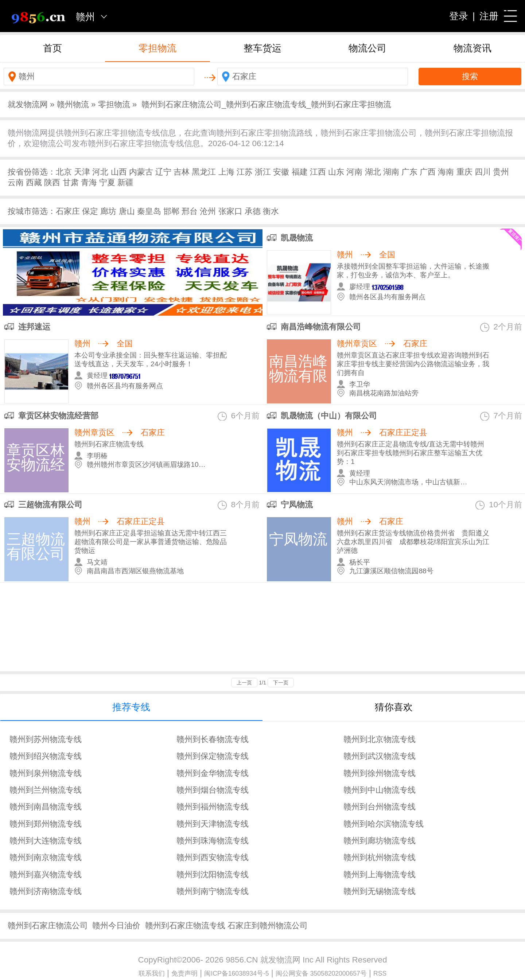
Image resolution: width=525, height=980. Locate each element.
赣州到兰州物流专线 (46, 790)
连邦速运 (34, 327)
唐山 (127, 211)
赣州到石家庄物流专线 (185, 926)
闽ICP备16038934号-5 (236, 973)
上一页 (244, 683)
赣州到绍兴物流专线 (46, 756)
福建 (300, 172)
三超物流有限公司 (50, 505)
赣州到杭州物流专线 (380, 857)
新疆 (125, 182)
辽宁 (163, 172)
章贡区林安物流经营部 (58, 416)
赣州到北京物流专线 (380, 739)
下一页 (281, 683)
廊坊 (108, 211)
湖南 (391, 172)
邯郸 (171, 211)
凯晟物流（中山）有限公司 (329, 416)
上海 (226, 172)
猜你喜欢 (394, 707)
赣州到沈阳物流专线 (213, 874)
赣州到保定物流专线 (213, 756)
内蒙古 (141, 172)
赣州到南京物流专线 (46, 857)
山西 (119, 172)
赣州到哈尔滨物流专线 (384, 824)
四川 (483, 172)
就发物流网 (28, 104)
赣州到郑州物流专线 (46, 824)
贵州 (501, 172)
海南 (446, 172)
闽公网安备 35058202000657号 (321, 973)
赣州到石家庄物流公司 (48, 926)
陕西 (52, 182)
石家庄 (68, 211)
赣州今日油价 (116, 926)
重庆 (464, 172)
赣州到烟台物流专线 (213, 790)
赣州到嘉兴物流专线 (46, 874)
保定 (90, 211)
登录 (459, 16)
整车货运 (262, 48)
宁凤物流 (297, 505)
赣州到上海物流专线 (380, 874)
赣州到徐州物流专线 (380, 773)
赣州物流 (73, 104)
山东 (336, 172)
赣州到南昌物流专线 (46, 807)
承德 (253, 211)
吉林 (182, 172)
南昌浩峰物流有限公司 (321, 327)
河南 (354, 172)
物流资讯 (472, 48)
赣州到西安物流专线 (213, 857)
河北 (100, 172)
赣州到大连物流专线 (46, 841)
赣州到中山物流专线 (380, 790)
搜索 (470, 76)
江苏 (245, 172)
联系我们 (152, 973)
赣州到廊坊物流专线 (380, 841)
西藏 (34, 182)
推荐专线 (131, 707)
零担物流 (157, 48)
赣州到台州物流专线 (380, 807)
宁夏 (107, 182)
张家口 (230, 211)
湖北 (373, 172)
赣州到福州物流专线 (213, 807)
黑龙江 (204, 172)
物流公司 (367, 48)
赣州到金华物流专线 (213, 773)
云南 (16, 182)
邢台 (190, 211)
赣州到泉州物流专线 (46, 773)
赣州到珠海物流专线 (213, 841)
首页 (52, 48)
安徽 (281, 172)
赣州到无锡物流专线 (380, 891)
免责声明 (184, 973)
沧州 (208, 211)
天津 (82, 172)
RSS (380, 973)
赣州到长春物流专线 (213, 739)
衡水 (271, 211)
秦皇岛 (149, 211)
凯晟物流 (297, 238)
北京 (64, 172)
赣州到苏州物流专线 (46, 739)
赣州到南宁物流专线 (213, 891)
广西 (428, 172)
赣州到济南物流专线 (46, 891)
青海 (89, 182)
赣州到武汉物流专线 (380, 756)
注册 (489, 16)
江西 (318, 172)
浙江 (263, 172)
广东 (409, 172)
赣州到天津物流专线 (213, 824)
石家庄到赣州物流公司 (268, 926)
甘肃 (71, 182)
